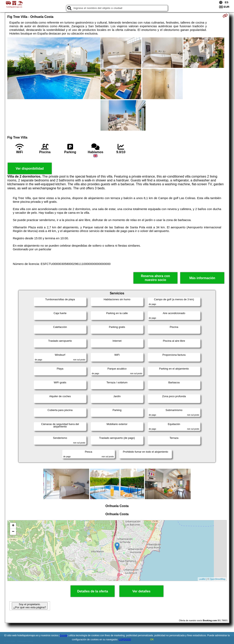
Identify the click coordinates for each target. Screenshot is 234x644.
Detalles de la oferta (92, 591)
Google (64, 635)
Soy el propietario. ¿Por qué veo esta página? (30, 606)
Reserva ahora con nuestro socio (155, 278)
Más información (202, 278)
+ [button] (13, 526)
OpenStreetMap (218, 579)
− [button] (13, 532)
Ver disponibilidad (30, 169)
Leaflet (202, 579)
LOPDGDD (125, 640)
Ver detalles (142, 591)
